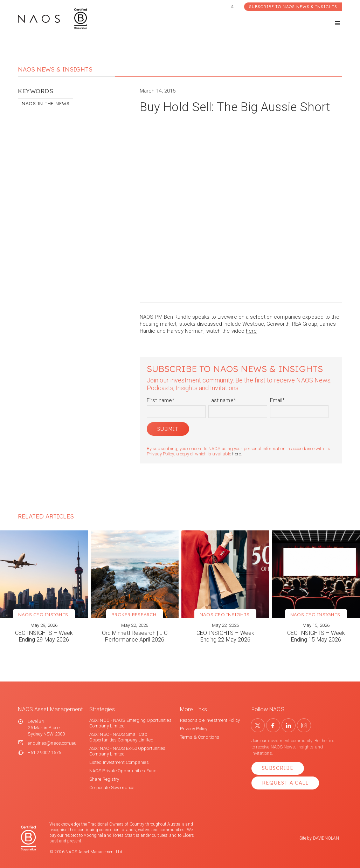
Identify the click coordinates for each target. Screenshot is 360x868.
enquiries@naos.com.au (52, 743)
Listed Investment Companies (119, 762)
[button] (331, 23)
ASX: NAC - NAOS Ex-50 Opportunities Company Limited (127, 751)
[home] (52, 19)
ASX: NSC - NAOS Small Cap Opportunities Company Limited (121, 737)
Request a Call (285, 783)
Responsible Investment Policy (210, 720)
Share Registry (104, 779)
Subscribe (278, 768)
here (251, 331)
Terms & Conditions (200, 737)
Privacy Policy (194, 729)
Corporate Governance (112, 788)
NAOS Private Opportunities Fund (123, 771)
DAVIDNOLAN (326, 838)
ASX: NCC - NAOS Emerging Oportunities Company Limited (130, 723)
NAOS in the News (46, 103)
